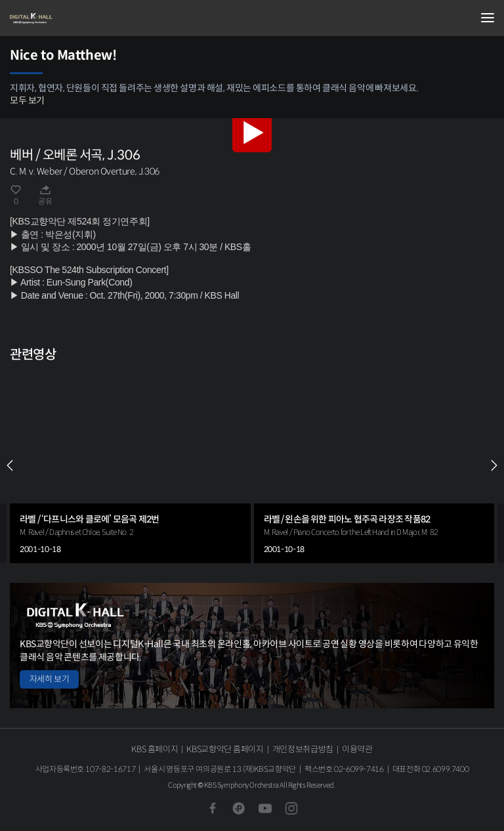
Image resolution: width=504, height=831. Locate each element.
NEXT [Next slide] (494, 465)
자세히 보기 (49, 679)
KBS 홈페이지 (155, 749)
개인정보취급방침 (303, 749)
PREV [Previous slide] (10, 465)
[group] (130, 466)
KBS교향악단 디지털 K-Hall (75, 18)
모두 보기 (27, 100)
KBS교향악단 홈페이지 (225, 749)
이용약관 (357, 749)
